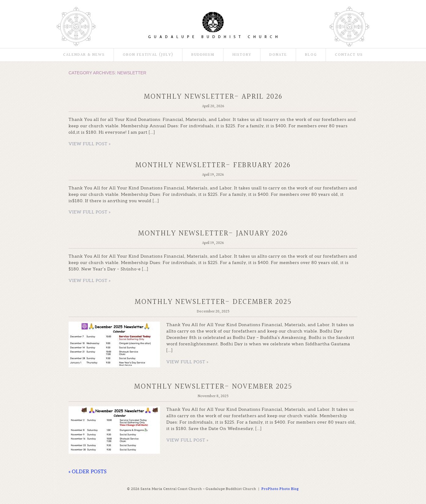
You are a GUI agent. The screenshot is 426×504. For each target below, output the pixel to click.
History (242, 55)
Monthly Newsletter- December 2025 (213, 302)
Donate (278, 55)
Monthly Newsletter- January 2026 (213, 233)
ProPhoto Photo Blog (280, 489)
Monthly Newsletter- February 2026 (213, 165)
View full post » (90, 144)
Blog (311, 55)
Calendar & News (84, 55)
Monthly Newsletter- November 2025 (213, 387)
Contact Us (349, 55)
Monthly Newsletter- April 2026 (213, 97)
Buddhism (203, 55)
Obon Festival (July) (148, 55)
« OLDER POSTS (88, 471)
